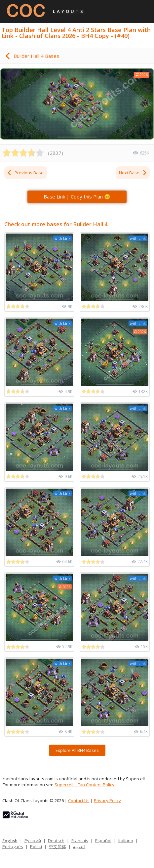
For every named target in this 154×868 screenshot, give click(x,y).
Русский (33, 841)
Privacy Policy (107, 801)
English (10, 841)
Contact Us (79, 801)
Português (13, 846)
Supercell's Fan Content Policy (84, 785)
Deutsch (56, 841)
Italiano (126, 841)
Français (80, 841)
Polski (36, 846)
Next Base (133, 173)
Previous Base (25, 173)
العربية (79, 846)
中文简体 (58, 846)
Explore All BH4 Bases (77, 750)
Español (103, 841)
